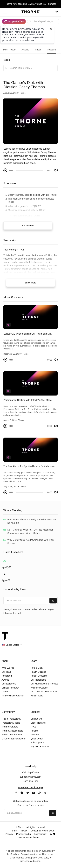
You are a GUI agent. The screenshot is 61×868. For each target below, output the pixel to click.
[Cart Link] (56, 12)
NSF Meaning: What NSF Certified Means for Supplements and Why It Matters (30, 531)
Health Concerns (39, 676)
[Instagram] (16, 793)
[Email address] (26, 601)
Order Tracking (38, 723)
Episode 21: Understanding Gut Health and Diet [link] (27, 334)
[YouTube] (34, 793)
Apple (6, 580)
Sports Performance (12, 735)
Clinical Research (10, 688)
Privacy (24, 831)
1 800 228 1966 (30, 781)
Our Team (7, 672)
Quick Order (37, 739)
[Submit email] (53, 601)
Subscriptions (37, 743)
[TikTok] (40, 793)
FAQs (33, 727)
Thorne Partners (10, 727)
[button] (5, 12)
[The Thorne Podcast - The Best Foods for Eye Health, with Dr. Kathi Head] (30, 450)
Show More (28, 226)
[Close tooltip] (51, 29)
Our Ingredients (38, 680)
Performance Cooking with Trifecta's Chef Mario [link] (27, 400)
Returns (35, 731)
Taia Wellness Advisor (13, 696)
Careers (6, 692)
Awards (5, 680)
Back (7, 60)
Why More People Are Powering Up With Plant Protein (31, 542)
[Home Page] (31, 12)
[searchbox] (43, 21)
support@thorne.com (30, 777)
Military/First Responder (14, 739)
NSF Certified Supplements (44, 692)
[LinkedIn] (45, 793)
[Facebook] (22, 793)
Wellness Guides (39, 688)
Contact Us (36, 719)
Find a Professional (11, 719)
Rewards (35, 735)
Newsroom (7, 676)
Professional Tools (11, 723)
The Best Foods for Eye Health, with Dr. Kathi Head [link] (29, 466)
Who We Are (8, 668)
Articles (25, 50)
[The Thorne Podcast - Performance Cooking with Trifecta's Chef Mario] (30, 383)
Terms (14, 831)
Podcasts (52, 50)
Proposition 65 (24, 834)
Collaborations (9, 684)
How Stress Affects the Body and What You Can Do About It (32, 521)
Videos (38, 50)
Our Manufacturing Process (44, 684)
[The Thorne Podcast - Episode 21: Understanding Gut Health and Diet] (30, 317)
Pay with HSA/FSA (40, 747)
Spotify (7, 567)
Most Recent (10, 50)
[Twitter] (28, 793)
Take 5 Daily (37, 668)
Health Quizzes (38, 672)
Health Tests (37, 696)
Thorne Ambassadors (12, 731)
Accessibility (40, 834)
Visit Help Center (30, 772)
